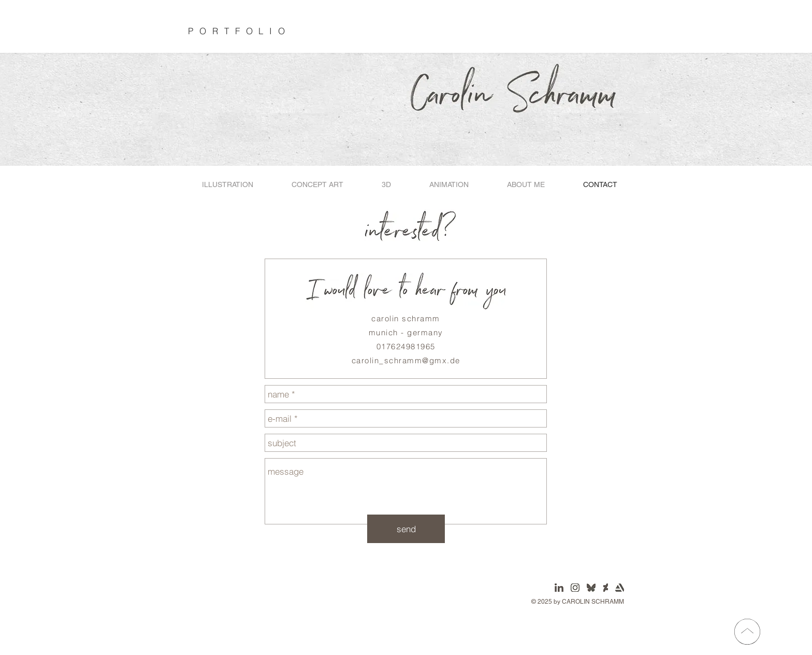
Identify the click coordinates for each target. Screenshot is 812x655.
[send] (406, 529)
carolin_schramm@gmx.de (406, 360)
